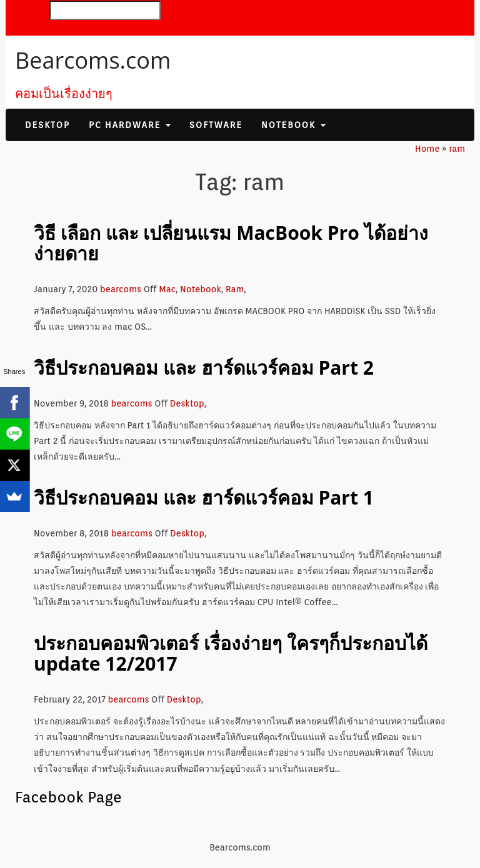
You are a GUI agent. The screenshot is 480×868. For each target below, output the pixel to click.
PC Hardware (130, 125)
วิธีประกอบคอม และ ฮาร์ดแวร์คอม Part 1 (204, 497)
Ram (235, 289)
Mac (167, 289)
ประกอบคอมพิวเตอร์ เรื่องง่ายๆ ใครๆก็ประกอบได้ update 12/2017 (231, 653)
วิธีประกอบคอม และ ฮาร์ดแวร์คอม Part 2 (204, 367)
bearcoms (121, 289)
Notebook (293, 125)
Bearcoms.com (93, 60)
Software (216, 125)
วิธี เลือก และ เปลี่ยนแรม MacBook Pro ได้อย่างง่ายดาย (231, 243)
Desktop (47, 125)
